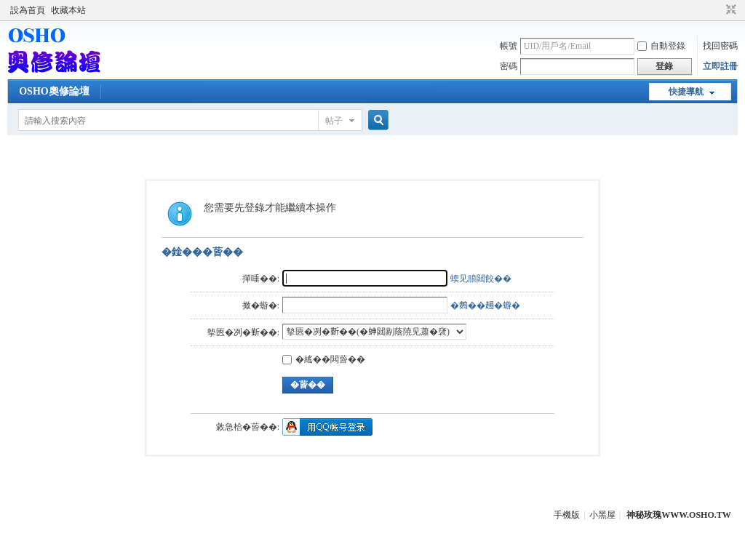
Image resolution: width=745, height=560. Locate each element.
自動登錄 (661, 46)
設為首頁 (28, 10)
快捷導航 (686, 92)
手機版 (567, 515)
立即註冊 (720, 66)
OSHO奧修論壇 (54, 91)
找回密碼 (720, 46)
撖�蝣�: (261, 305)
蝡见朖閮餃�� (481, 279)
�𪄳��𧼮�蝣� (485, 305)
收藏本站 (68, 10)
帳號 (509, 46)
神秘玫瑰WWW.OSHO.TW (679, 515)
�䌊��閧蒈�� (324, 359)
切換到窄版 (729, 10)
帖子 (334, 121)
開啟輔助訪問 (717, 10)
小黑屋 (602, 515)
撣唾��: (261, 279)
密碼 (509, 66)
